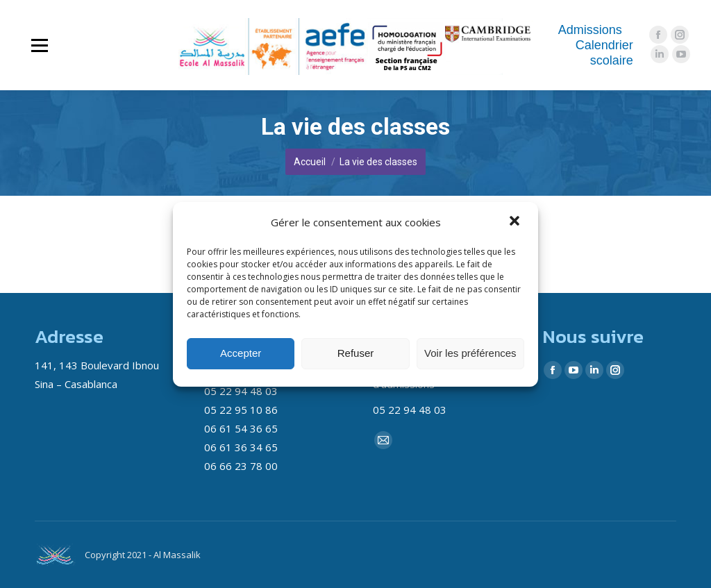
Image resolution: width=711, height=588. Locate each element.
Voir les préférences (470, 353)
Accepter (241, 353)
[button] (516, 222)
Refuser (356, 353)
